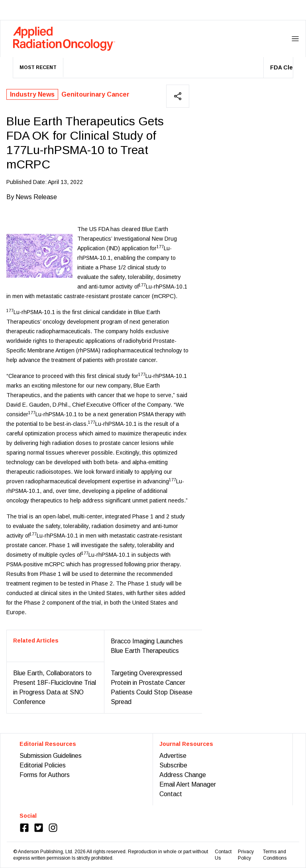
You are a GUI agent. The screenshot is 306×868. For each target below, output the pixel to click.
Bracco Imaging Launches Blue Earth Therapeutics (147, 646)
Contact (171, 794)
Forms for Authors (45, 775)
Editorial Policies (43, 765)
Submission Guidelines (51, 756)
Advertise (173, 756)
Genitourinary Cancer (95, 94)
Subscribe (173, 765)
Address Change (183, 775)
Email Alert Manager (188, 784)
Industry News (32, 94)
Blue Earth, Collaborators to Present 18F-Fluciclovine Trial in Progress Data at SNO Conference (55, 687)
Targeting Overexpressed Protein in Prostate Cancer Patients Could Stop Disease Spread (152, 687)
